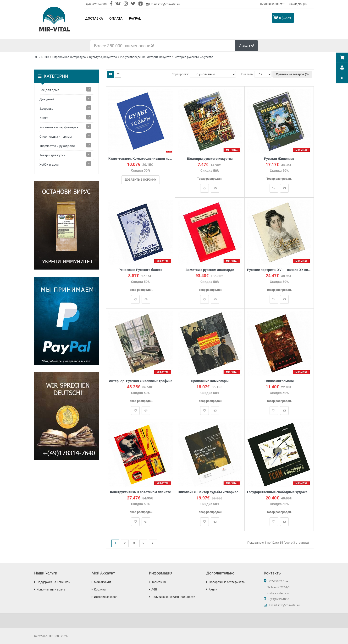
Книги (45, 57)
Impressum (159, 582)
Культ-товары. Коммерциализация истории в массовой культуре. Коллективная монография (141, 159)
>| (153, 543)
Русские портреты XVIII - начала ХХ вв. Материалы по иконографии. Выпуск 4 (279, 270)
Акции (213, 590)
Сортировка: (180, 74)
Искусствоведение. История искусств (146, 57)
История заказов (106, 597)
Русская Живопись (279, 159)
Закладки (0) (298, 4)
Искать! (246, 46)
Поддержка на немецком (54, 582)
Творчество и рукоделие (57, 146)
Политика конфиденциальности (173, 597)
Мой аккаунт (103, 582)
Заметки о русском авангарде (210, 270)
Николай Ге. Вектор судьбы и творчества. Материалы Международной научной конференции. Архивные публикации (210, 492)
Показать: (247, 74)
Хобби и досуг (50, 165)
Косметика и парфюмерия (59, 127)
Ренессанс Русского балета (141, 270)
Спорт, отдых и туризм (56, 137)
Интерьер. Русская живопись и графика (141, 381)
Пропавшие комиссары (210, 381)
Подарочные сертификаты (227, 582)
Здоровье (46, 109)
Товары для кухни (52, 155)
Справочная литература (69, 57)
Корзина (100, 590)
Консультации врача (51, 590)
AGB (154, 590)
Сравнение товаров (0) (292, 74)
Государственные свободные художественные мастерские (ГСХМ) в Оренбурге (279, 492)
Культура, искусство (103, 57)
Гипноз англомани (279, 381)
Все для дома (49, 90)
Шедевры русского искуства (210, 159)
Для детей (47, 99)
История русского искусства (194, 57)
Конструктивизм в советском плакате (141, 492)
